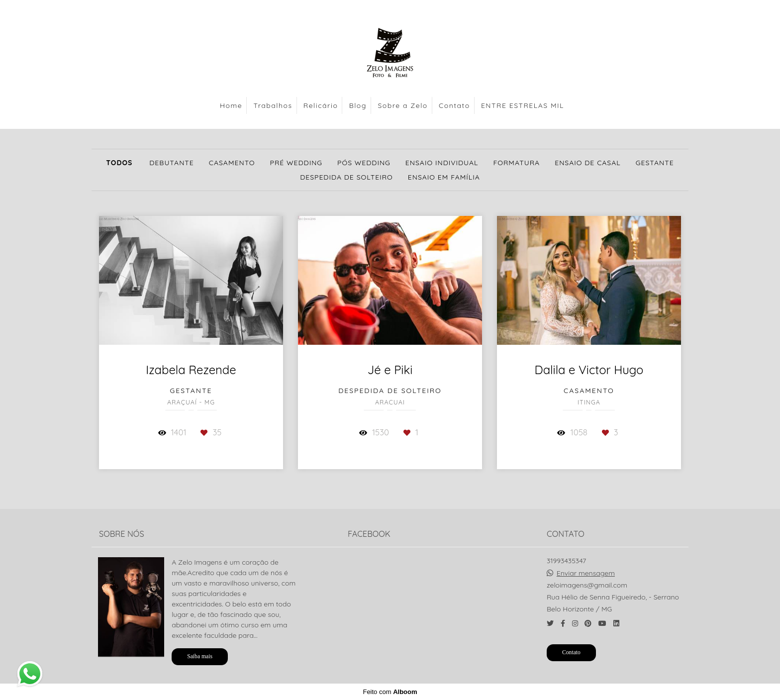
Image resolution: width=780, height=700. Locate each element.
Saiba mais (200, 656)
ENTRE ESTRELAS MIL (523, 105)
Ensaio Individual (442, 163)
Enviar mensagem (586, 573)
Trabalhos (273, 105)
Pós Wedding (364, 163)
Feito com (390, 692)
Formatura (516, 163)
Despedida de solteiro (346, 177)
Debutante (172, 163)
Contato (454, 105)
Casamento (232, 163)
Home (231, 105)
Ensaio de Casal (588, 163)
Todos (119, 163)
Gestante (655, 163)
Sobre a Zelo (402, 105)
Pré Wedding (296, 163)
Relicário (321, 105)
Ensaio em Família (444, 177)
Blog (358, 105)
